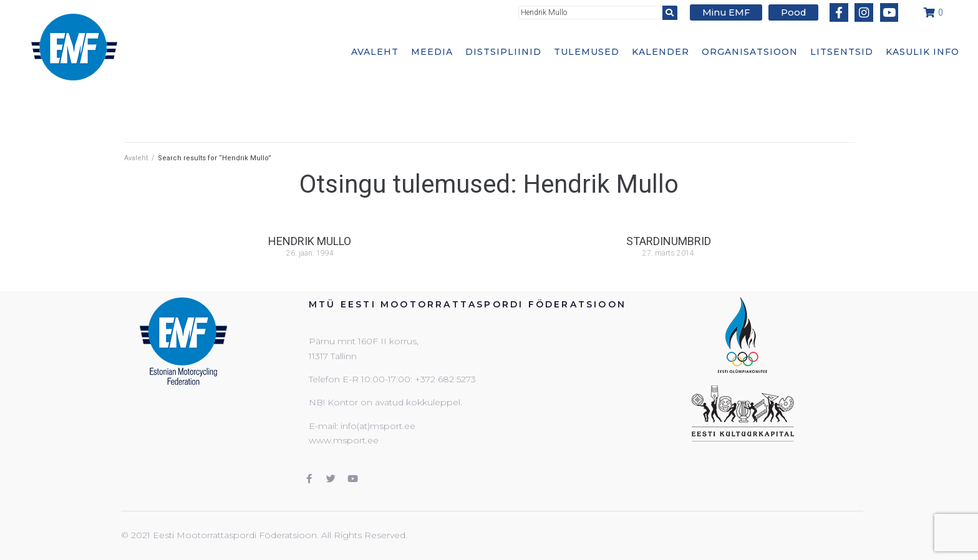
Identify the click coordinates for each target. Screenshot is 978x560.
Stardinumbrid (669, 241)
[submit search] (677, 12)
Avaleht (136, 158)
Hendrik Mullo (310, 241)
